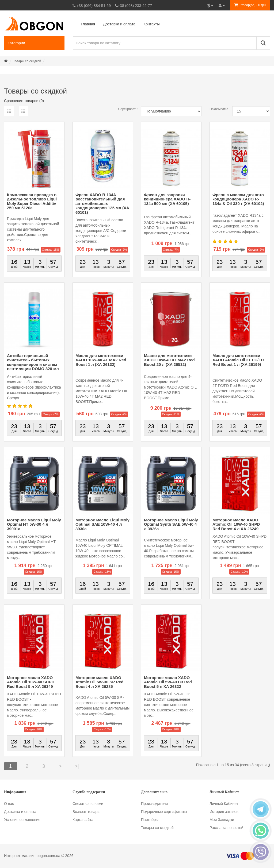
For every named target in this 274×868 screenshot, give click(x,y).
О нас (9, 804)
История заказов (224, 812)
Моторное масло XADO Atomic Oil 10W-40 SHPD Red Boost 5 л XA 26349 (31, 682)
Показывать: (217, 109)
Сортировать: (126, 109)
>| (77, 766)
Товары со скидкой (157, 828)
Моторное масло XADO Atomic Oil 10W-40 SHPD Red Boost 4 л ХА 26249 (236, 524)
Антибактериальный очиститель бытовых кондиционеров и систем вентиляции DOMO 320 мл (33, 362)
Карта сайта (83, 820)
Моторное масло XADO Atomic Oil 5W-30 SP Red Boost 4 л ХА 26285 (99, 682)
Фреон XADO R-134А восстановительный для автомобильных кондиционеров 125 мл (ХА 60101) (102, 204)
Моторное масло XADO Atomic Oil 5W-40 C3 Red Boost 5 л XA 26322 (168, 682)
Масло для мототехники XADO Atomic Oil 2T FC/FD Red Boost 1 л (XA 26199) (238, 360)
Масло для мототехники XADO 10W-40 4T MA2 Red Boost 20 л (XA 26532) (169, 360)
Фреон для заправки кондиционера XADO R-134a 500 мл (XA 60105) (167, 199)
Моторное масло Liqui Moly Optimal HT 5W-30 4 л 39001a (34, 524)
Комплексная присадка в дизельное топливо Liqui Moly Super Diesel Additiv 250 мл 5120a (32, 201)
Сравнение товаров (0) (24, 101)
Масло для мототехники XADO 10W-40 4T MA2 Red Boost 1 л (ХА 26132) (101, 360)
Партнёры (150, 820)
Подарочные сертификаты (164, 812)
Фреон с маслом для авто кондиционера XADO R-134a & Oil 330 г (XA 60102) (238, 199)
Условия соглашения (22, 820)
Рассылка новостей (226, 828)
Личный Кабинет (224, 804)
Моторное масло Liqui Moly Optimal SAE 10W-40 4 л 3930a (102, 524)
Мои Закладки (222, 820)
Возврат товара (86, 812)
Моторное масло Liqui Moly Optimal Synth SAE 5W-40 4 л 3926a (171, 524)
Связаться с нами (88, 804)
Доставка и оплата (20, 812)
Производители (154, 804)
